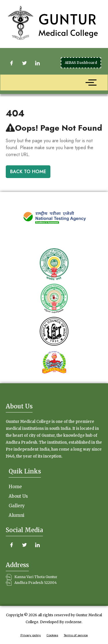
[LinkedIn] (37, 63)
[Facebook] (12, 63)
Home (15, 487)
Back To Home (28, 172)
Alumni (17, 515)
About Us (18, 496)
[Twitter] (24, 63)
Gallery (17, 506)
